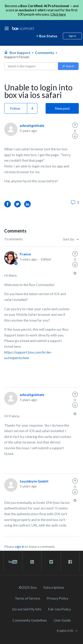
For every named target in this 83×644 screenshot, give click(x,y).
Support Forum (17, 57)
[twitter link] (51, 562)
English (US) (65, 631)
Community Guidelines (30, 620)
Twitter (17, 204)
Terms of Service (27, 598)
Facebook (8, 204)
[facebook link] (70, 562)
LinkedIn (27, 204)
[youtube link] (13, 562)
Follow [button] (15, 108)
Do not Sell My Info (27, 609)
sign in (20, 546)
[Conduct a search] (31, 66)
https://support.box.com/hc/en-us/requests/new (28, 355)
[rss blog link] (32, 562)
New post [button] (62, 108)
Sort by (69, 239)
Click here (58, 14)
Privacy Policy (58, 598)
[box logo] (23, 28)
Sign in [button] (72, 36)
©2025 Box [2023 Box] (28, 587)
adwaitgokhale (32, 125)
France (25, 254)
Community (45, 53)
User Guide (62, 620)
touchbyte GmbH (34, 481)
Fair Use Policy (59, 609)
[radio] (75, 125)
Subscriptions (54, 587)
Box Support (20, 53)
